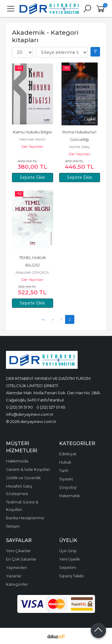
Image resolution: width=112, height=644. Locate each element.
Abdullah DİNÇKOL (33, 272)
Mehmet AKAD (33, 139)
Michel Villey (79, 147)
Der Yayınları (32, 146)
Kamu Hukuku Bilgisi (32, 132)
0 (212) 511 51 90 (19, 407)
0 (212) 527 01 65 (51, 407)
